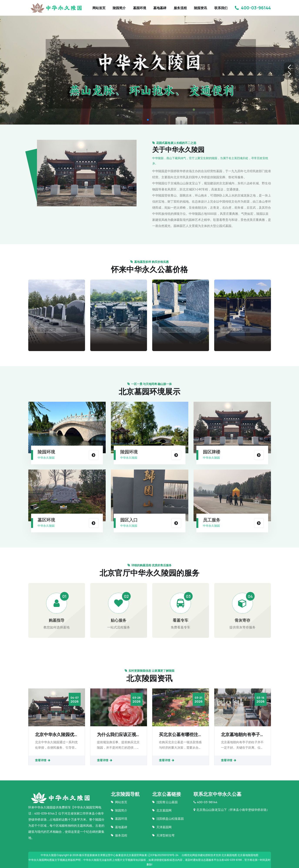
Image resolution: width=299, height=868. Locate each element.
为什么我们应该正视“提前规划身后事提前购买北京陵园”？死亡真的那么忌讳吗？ (118, 735)
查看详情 (43, 760)
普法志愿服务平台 (209, 860)
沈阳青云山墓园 (165, 802)
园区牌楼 (212, 452)
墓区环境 (46, 520)
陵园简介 (119, 8)
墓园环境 (140, 8)
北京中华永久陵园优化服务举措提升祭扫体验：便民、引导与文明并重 (55, 735)
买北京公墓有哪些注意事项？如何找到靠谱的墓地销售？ (179, 735)
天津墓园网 (162, 827)
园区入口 (129, 520)
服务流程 (180, 8)
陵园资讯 (200, 8)
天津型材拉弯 (163, 835)
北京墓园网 (162, 810)
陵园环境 (46, 452)
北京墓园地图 (229, 855)
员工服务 (212, 520)
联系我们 (221, 8)
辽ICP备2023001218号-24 (163, 855)
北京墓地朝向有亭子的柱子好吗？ (241, 735)
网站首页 (99, 8)
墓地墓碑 (160, 8)
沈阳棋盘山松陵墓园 (168, 819)
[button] (289, 68)
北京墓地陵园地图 (248, 855)
